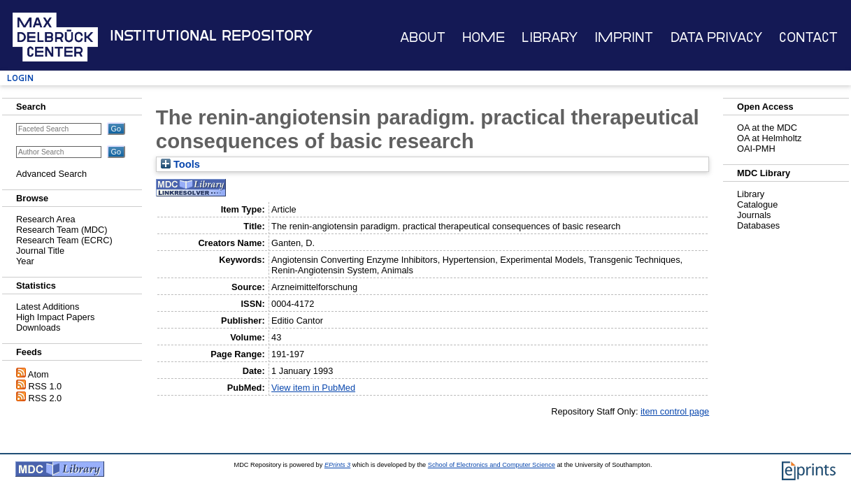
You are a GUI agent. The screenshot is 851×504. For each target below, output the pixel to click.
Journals (754, 215)
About (423, 37)
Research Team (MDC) (62, 230)
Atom (38, 374)
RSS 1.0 (45, 386)
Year (25, 261)
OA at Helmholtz (769, 138)
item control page (675, 411)
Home (484, 37)
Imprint (624, 37)
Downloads (38, 327)
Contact (808, 37)
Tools (180, 164)
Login (20, 78)
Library (550, 37)
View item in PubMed (313, 388)
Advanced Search (51, 174)
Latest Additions (48, 307)
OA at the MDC (767, 128)
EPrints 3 (337, 465)
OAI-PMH (756, 149)
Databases (758, 225)
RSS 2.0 (45, 398)
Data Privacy (716, 37)
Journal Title (40, 251)
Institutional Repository (211, 36)
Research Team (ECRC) (64, 240)
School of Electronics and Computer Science (492, 465)
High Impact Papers (55, 317)
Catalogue (757, 204)
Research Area (46, 219)
